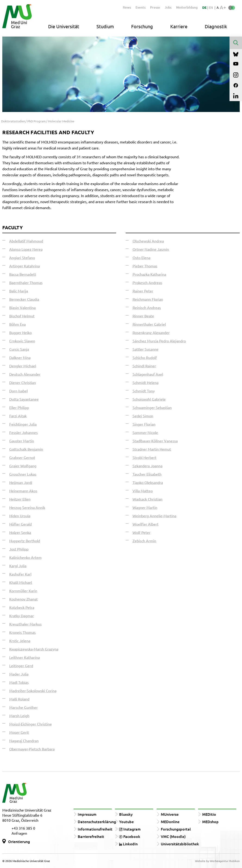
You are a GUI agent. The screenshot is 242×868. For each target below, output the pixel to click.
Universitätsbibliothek (180, 844)
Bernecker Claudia (24, 299)
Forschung (142, 26)
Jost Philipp (19, 549)
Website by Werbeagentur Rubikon (217, 861)
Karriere (179, 26)
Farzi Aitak (18, 416)
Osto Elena (141, 257)
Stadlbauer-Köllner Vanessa (155, 441)
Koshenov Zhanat (23, 599)
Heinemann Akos (23, 491)
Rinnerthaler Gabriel (149, 324)
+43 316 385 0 (23, 828)
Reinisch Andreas (147, 307)
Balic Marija (19, 291)
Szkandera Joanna (147, 466)
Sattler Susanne (146, 349)
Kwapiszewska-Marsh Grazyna (34, 649)
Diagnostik (216, 26)
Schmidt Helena (146, 382)
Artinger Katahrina (25, 266)
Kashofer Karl (20, 574)
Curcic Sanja (19, 349)
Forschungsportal (176, 829)
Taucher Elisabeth (147, 474)
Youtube (126, 821)
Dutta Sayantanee (24, 399)
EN (211, 8)
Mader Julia (19, 674)
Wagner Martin (145, 507)
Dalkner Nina (20, 357)
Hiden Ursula (20, 516)
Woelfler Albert (146, 524)
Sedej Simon (143, 416)
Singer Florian (144, 424)
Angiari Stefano (22, 257)
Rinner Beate (143, 316)
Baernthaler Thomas (26, 282)
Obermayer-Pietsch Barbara (32, 749)
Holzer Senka (20, 532)
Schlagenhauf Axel (148, 374)
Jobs (168, 7)
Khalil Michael (21, 582)
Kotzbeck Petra (22, 607)
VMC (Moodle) (173, 836)
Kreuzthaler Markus (25, 624)
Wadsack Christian (147, 499)
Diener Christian (23, 382)
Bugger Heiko (20, 332)
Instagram (130, 829)
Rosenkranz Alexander (151, 332)
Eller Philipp (19, 407)
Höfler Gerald (20, 524)
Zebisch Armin (144, 541)
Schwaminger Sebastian (152, 407)
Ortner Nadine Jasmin (151, 249)
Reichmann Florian (148, 299)
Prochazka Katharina (149, 274)
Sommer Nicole (145, 432)
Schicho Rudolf (145, 357)
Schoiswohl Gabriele (149, 399)
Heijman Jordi (21, 482)
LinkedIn (128, 844)
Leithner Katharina (25, 657)
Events (141, 7)
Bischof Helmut (22, 316)
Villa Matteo (143, 491)
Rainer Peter (143, 291)
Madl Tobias (19, 682)
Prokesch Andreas (147, 282)
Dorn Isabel (19, 391)
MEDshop (210, 821)
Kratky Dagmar (22, 616)
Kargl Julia (18, 566)
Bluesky (126, 814)
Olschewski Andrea (148, 241)
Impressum (87, 814)
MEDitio (209, 814)
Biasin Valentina (22, 307)
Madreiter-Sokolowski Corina (33, 691)
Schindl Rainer (144, 366)
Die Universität (64, 26)
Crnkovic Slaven (22, 341)
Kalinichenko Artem (25, 557)
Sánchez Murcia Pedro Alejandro (159, 341)
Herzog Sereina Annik (27, 507)
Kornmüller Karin (23, 591)
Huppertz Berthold (25, 541)
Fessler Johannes (23, 432)
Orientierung (19, 841)
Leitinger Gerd (21, 666)
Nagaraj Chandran (24, 741)
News (127, 7)
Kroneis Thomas (22, 632)
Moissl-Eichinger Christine (31, 724)
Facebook (130, 836)
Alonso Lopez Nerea (26, 249)
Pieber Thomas (145, 266)
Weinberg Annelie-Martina (154, 516)
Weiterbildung (187, 7)
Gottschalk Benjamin (26, 449)
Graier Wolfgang (23, 466)
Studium (105, 26)
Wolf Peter (141, 532)
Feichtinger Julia (23, 424)
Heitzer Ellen (20, 499)
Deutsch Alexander (25, 374)
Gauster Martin (22, 441)
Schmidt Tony (144, 391)
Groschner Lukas (23, 474)
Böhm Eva (17, 324)
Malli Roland (19, 699)
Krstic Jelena (20, 641)
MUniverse (170, 814)
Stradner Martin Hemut (152, 449)
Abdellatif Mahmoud (26, 241)
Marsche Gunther (23, 707)
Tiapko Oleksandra (148, 482)
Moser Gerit (19, 732)
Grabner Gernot (22, 457)
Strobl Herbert (144, 457)
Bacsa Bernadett (23, 274)
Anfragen (19, 833)
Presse (155, 7)
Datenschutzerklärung (97, 821)
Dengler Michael (23, 366)
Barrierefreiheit (91, 836)
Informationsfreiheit (95, 829)
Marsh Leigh (19, 716)
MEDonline (170, 821)
